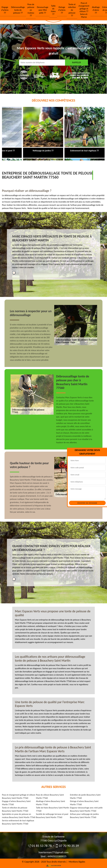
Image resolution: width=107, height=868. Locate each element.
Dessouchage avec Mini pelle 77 (43, 10)
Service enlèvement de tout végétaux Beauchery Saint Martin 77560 (18, 822)
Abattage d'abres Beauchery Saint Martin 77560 (51, 803)
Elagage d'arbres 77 (5, 10)
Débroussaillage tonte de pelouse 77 (18, 10)
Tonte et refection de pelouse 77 (72, 10)
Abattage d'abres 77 (96, 10)
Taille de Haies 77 (53, 10)
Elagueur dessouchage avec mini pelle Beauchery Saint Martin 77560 (86, 809)
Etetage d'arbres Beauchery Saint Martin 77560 (84, 803)
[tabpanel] (54, 253)
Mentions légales (77, 862)
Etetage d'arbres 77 (62, 10)
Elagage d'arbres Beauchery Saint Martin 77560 (16, 803)
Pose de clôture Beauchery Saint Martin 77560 (50, 796)
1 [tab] (14, 273)
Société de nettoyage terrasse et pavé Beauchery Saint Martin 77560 (52, 816)
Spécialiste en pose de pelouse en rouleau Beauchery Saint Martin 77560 (19, 816)
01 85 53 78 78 (40, 846)
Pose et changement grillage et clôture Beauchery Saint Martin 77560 (19, 796)
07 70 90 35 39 (67, 846)
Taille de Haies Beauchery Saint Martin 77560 (53, 809)
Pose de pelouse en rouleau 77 (31, 10)
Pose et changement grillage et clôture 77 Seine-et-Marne (84, 10)
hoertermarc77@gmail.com (53, 852)
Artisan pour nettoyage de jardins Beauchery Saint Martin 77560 (84, 816)
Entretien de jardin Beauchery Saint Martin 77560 (85, 796)
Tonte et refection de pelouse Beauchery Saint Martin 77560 (15, 809)
